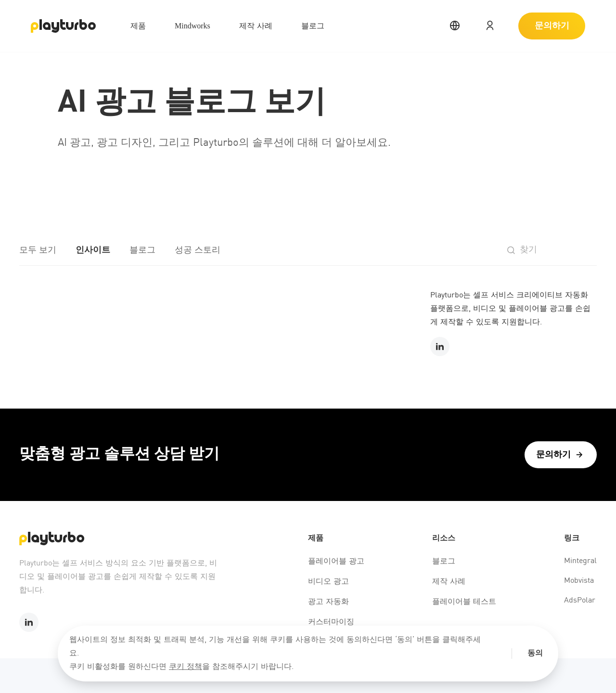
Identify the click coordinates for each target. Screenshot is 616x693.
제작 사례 (256, 26)
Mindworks (192, 26)
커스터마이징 (331, 622)
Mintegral (580, 561)
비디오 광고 (328, 582)
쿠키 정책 (186, 667)
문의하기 (552, 26)
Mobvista (579, 581)
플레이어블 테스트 (464, 602)
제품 (138, 26)
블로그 (313, 26)
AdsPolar (580, 601)
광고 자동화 (328, 602)
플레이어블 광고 (336, 562)
